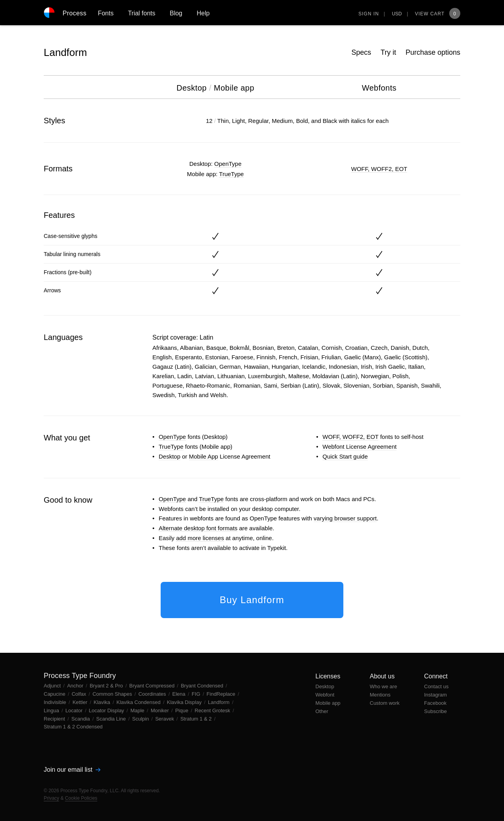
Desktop (170, 456)
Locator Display (107, 710)
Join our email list (72, 770)
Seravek (165, 719)
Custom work (385, 703)
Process (75, 13)
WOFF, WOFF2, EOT (379, 169)
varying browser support (345, 518)
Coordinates (153, 694)
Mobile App (204, 456)
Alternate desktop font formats (198, 528)
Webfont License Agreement (359, 447)
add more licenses (200, 538)
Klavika (103, 702)
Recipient (55, 719)
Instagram (435, 695)
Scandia (81, 719)
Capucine (55, 694)
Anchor (76, 686)
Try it (388, 52)
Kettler (81, 702)
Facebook (435, 703)
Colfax (80, 694)
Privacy (51, 798)
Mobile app (328, 703)
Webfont (325, 695)
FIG (197, 694)
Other (322, 711)
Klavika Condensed (139, 702)
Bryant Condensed (203, 686)
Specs (361, 52)
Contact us (436, 686)
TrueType (231, 174)
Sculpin (141, 719)
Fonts (106, 13)
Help (203, 13)
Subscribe (435, 711)
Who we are (383, 686)
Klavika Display (185, 702)
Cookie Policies (81, 798)
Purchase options (433, 52)
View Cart (438, 14)
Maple (138, 710)
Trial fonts (142, 13)
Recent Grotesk (213, 710)
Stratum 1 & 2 (197, 719)
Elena (180, 694)
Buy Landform (252, 600)
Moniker (161, 710)
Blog (176, 13)
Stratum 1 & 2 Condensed (73, 727)
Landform (65, 52)
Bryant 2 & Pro (107, 686)
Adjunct (53, 686)
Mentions (380, 695)
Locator (75, 710)
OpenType (228, 164)
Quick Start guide (345, 456)
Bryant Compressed (153, 686)
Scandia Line (112, 719)
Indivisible (56, 702)
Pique (183, 710)
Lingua (52, 710)
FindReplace (222, 694)
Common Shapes (113, 694)
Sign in (369, 14)
